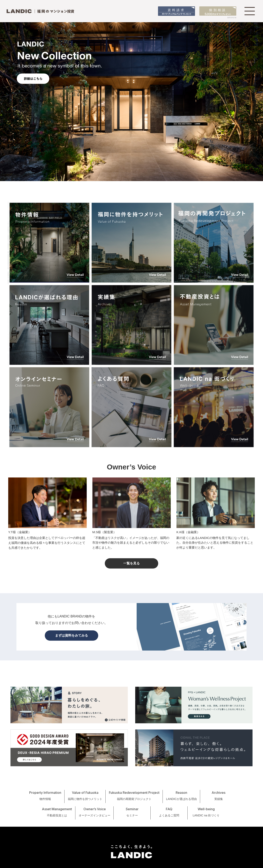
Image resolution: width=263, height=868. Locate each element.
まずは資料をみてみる (72, 635)
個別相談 (218, 12)
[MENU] (250, 11)
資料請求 (176, 12)
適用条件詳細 (232, 18)
